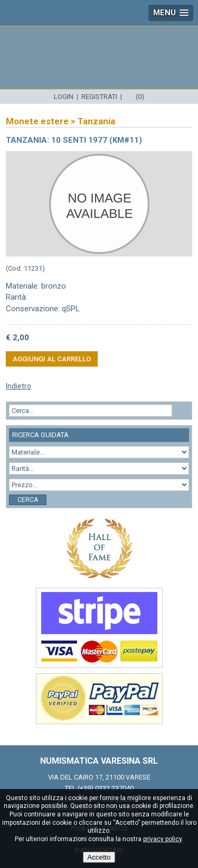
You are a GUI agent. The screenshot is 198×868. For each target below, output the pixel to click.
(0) (140, 97)
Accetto (99, 857)
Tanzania (96, 121)
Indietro (18, 386)
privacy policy (162, 839)
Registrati (99, 97)
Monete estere (37, 121)
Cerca (28, 500)
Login (64, 97)
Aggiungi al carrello (52, 359)
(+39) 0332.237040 (106, 788)
